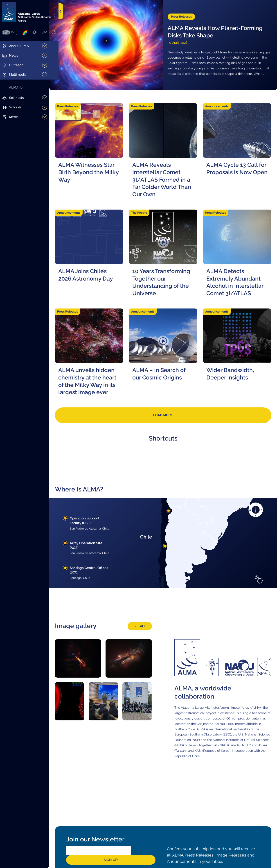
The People (145, 213)
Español (13, 33)
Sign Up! (151, 856)
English (6, 33)
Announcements (220, 105)
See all (144, 633)
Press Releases (186, 13)
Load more (168, 418)
